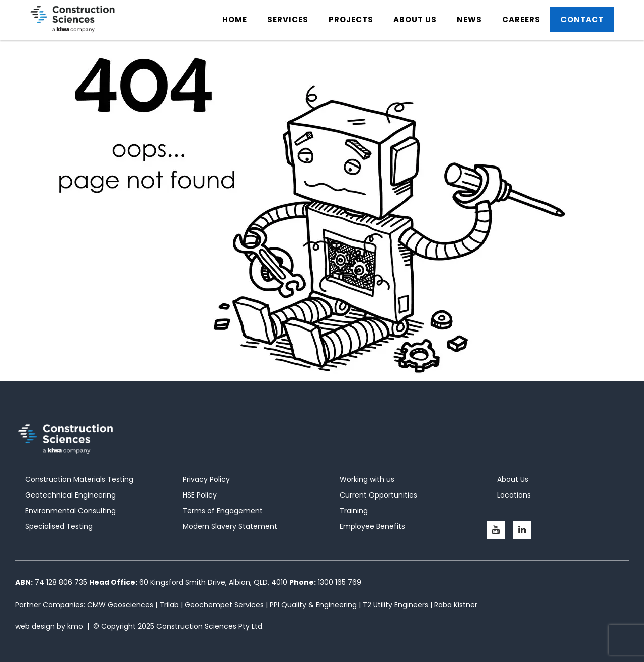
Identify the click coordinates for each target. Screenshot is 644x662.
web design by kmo (49, 626)
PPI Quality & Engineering (313, 605)
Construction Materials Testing (79, 479)
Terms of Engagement (223, 511)
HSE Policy (200, 495)
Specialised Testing (59, 526)
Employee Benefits (372, 526)
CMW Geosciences (120, 605)
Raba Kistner (456, 605)
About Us (513, 479)
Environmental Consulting (70, 511)
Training (354, 511)
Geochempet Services (224, 605)
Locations (514, 495)
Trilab (169, 605)
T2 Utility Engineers (395, 605)
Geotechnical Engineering (70, 495)
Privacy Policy (206, 479)
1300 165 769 (340, 582)
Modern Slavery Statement (230, 526)
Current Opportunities (378, 495)
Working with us (367, 479)
